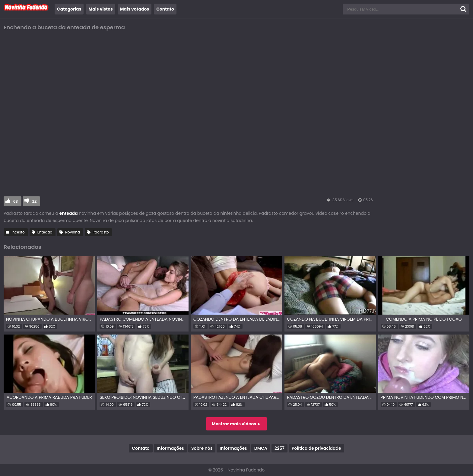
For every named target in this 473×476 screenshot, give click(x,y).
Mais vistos (100, 9)
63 (16, 201)
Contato (165, 9)
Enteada (45, 232)
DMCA (261, 448)
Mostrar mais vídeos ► (237, 424)
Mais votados (135, 9)
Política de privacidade (316, 448)
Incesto (18, 232)
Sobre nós (202, 448)
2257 (279, 448)
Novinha (73, 232)
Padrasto (101, 232)
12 (35, 201)
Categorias (69, 9)
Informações (170, 448)
